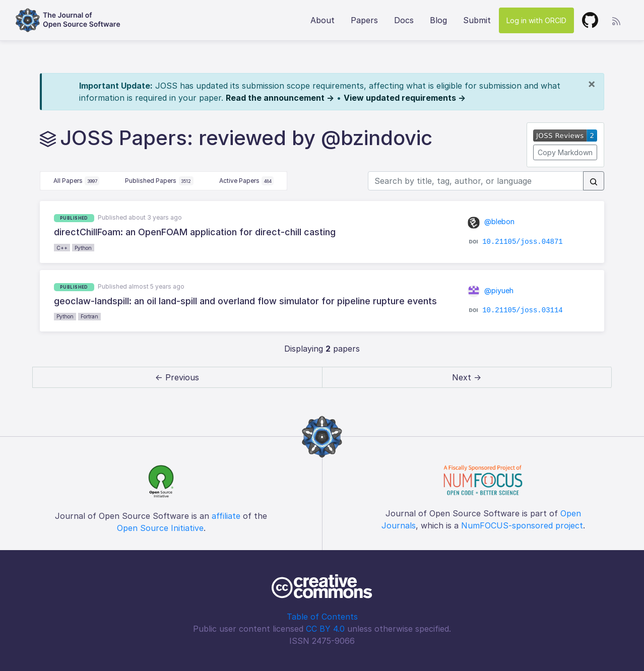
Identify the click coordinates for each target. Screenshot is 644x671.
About (323, 20)
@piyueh (491, 290)
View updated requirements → (405, 98)
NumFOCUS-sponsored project (522, 525)
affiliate (226, 516)
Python (83, 248)
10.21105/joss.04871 (523, 241)
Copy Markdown (565, 152)
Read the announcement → (280, 98)
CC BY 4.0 (325, 629)
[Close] (592, 84)
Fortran (89, 316)
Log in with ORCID (536, 20)
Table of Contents (322, 617)
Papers (364, 20)
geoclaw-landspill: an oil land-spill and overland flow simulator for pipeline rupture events (245, 301)
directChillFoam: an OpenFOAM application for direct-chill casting (195, 232)
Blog (438, 20)
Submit (477, 20)
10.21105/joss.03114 (523, 310)
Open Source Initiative (160, 528)
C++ (62, 248)
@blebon (491, 221)
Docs (404, 20)
